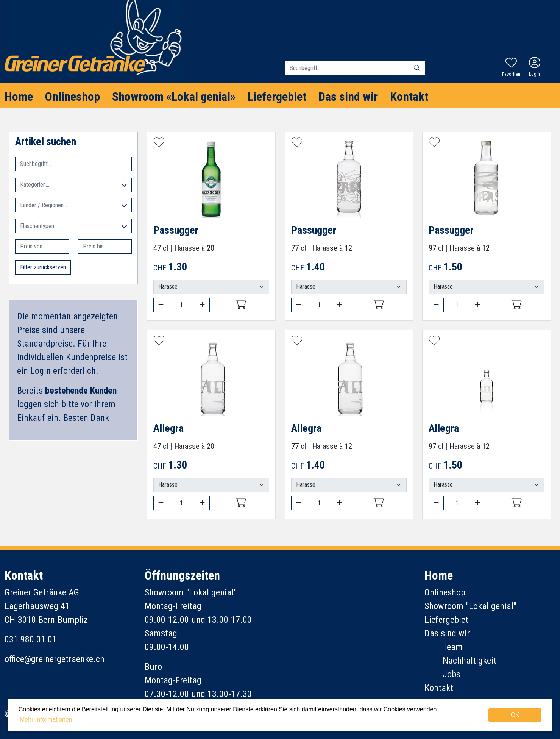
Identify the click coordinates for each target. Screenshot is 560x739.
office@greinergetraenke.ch (55, 659)
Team (453, 647)
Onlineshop (73, 97)
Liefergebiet (277, 97)
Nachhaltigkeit (470, 661)
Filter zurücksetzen (43, 267)
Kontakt (409, 97)
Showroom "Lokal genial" (470, 606)
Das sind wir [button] (348, 97)
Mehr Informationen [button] (46, 719)
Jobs (452, 674)
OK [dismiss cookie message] (515, 715)
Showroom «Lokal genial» (174, 97)
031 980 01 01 (31, 639)
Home (19, 97)
